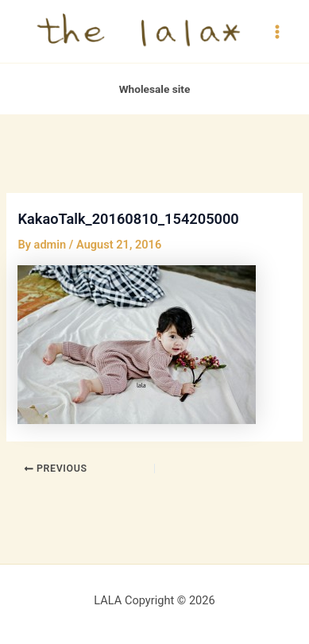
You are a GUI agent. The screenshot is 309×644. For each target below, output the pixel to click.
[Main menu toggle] (277, 31)
